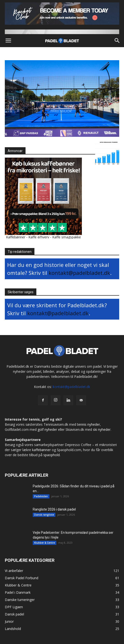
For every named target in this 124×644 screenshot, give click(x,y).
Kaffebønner (16, 237)
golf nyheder (47, 429)
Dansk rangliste (44, 515)
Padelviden (41, 496)
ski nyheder (102, 429)
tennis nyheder (88, 424)
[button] (8, 41)
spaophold (52, 455)
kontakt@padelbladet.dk (79, 273)
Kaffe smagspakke (67, 237)
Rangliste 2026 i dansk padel (54, 509)
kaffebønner (41, 450)
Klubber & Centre (45, 543)
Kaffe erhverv (39, 237)
